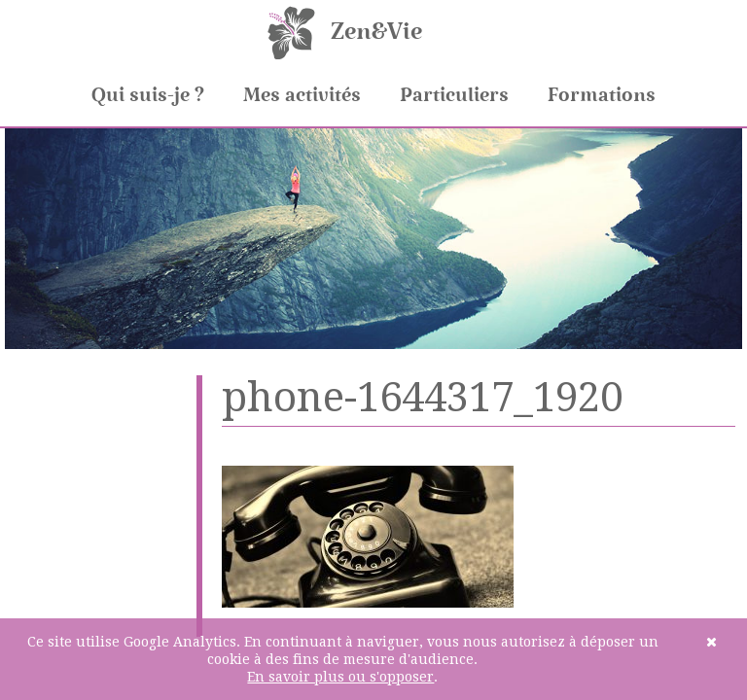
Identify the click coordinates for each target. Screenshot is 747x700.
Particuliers (454, 95)
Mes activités (302, 95)
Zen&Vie (376, 32)
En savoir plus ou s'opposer (340, 677)
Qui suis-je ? (148, 95)
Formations (602, 95)
